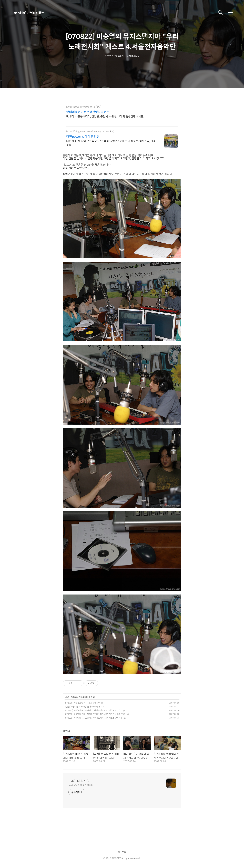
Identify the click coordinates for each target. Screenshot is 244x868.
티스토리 (122, 852)
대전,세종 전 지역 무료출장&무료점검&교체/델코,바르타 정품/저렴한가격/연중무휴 (111, 143)
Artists (74, 697)
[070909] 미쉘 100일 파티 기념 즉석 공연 (82, 703)
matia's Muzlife (29, 13)
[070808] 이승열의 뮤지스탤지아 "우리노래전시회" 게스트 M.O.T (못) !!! (95, 714)
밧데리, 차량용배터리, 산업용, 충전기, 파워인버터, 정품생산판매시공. (105, 116)
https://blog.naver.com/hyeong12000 (87, 131)
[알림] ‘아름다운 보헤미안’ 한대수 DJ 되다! (83, 707)
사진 (67, 697)
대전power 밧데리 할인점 (83, 136)
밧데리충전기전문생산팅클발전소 (88, 112)
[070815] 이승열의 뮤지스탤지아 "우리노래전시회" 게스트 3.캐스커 (93, 710)
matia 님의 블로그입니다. (81, 785)
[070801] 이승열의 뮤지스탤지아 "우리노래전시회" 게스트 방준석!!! (94, 718)
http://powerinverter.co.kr (81, 107)
